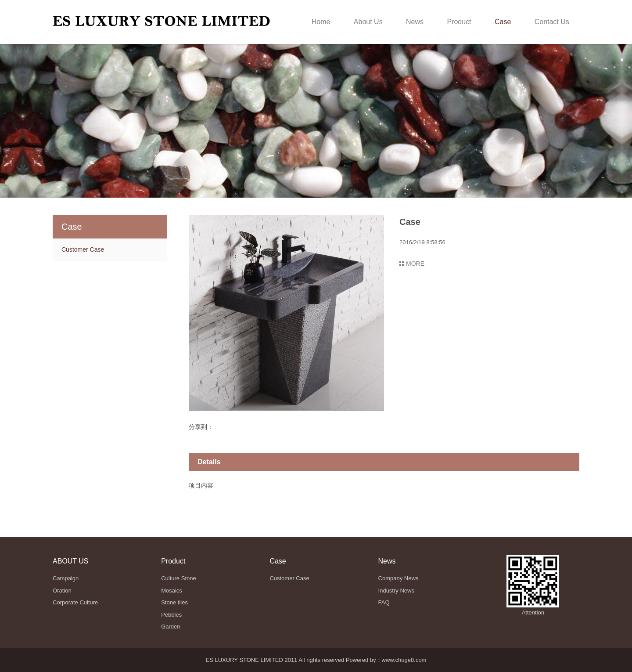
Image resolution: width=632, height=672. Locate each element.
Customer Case (83, 249)
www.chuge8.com (404, 660)
